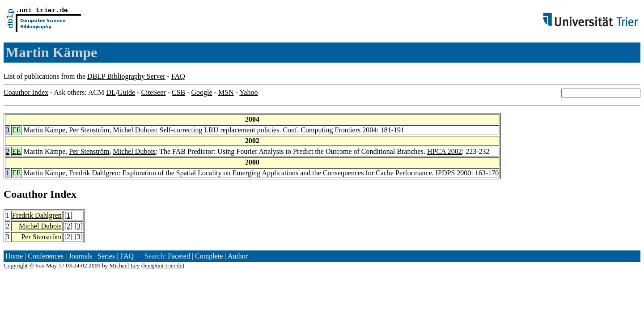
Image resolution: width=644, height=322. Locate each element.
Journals (80, 256)
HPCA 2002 (445, 151)
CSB (178, 92)
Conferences (46, 256)
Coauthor (25, 194)
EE (17, 130)
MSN (226, 92)
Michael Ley (125, 265)
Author (238, 256)
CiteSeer (154, 92)
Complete (209, 256)
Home (14, 256)
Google (202, 92)
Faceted (179, 256)
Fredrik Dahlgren (94, 173)
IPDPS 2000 (453, 173)
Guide (126, 92)
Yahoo (248, 92)
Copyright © (19, 265)
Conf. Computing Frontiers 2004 (330, 130)
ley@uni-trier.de (163, 265)
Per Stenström (89, 130)
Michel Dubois (135, 130)
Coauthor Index (26, 92)
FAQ (178, 76)
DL (111, 92)
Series (106, 256)
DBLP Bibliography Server (126, 76)
